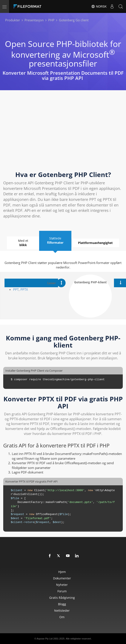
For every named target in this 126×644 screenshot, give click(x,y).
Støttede (55, 241)
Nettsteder (62, 611)
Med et (23, 243)
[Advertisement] (63, 134)
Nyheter (62, 585)
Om (62, 617)
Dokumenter (62, 578)
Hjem (62, 572)
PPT (16, 289)
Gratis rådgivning (62, 598)
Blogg (62, 604)
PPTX (24, 289)
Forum (62, 591)
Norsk (99, 6)
